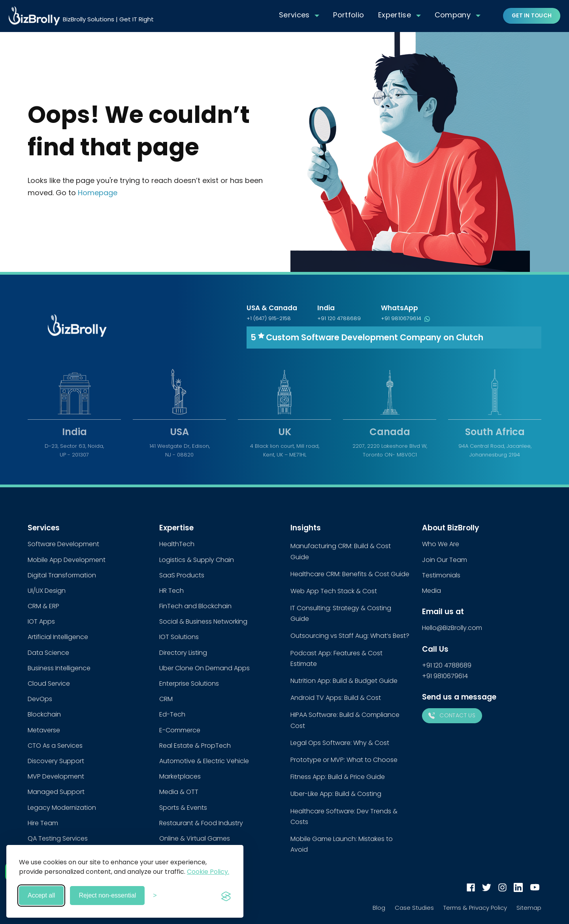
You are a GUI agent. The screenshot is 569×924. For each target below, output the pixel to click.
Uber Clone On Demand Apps (204, 668)
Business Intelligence (59, 668)
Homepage (98, 193)
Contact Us (452, 715)
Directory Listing (183, 653)
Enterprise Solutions (189, 684)
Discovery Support (56, 761)
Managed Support (56, 792)
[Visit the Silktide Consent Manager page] (226, 896)
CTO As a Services (55, 746)
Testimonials (441, 575)
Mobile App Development (67, 560)
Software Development (63, 544)
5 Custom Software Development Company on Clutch (367, 337)
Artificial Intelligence (58, 637)
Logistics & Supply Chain (197, 560)
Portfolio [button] (349, 15)
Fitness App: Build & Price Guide (338, 777)
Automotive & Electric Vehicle (204, 761)
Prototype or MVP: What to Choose (344, 760)
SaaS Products (182, 575)
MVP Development (56, 776)
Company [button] (453, 15)
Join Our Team (445, 560)
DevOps (40, 699)
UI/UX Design (47, 591)
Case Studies (414, 908)
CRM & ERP (43, 606)
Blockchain (44, 714)
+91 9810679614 (405, 318)
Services (294, 15)
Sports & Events (183, 808)
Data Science (48, 653)
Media (431, 591)
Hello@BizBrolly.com (452, 628)
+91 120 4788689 (339, 318)
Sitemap (529, 908)
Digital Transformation (62, 575)
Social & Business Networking (203, 621)
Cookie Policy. (208, 872)
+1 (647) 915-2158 (269, 318)
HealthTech (177, 544)
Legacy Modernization (62, 808)
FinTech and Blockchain (195, 606)
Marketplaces (180, 776)
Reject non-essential (107, 895)
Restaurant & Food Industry (201, 823)
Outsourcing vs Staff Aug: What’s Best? (350, 636)
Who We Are (441, 544)
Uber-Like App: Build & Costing (336, 794)
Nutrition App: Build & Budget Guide (344, 681)
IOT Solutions (179, 637)
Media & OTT (179, 792)
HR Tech (171, 591)
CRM (166, 699)
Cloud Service (49, 684)
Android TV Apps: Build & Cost (336, 698)
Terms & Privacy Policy (475, 908)
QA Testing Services (58, 838)
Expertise (395, 15)
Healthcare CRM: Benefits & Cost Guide (350, 574)
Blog (379, 908)
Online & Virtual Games (195, 838)
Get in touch (532, 16)
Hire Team (43, 823)
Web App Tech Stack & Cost (334, 591)
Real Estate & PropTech (195, 746)
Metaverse (44, 730)
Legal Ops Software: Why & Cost (340, 743)
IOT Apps (41, 621)
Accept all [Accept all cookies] (41, 895)
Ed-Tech (172, 714)
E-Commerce (180, 730)
